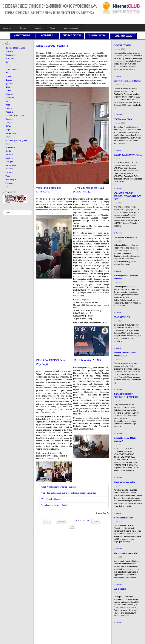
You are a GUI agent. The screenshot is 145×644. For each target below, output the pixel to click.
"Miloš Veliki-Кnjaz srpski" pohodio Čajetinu (58, 487)
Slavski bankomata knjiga (124, 482)
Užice (8, 105)
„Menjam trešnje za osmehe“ (126, 553)
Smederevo (10, 55)
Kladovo (9, 66)
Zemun (8, 187)
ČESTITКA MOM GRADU (123, 119)
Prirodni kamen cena (121, 631)
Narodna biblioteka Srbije (15, 48)
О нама (23, 28)
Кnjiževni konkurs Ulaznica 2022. (127, 81)
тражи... (3, 210)
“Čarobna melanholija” (123, 518)
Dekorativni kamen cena (123, 634)
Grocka (8, 151)
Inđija (8, 130)
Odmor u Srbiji (119, 640)
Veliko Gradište (12, 69)
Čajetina (9, 108)
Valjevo (8, 91)
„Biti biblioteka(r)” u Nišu (88, 360)
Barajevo (9, 158)
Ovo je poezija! (120, 589)
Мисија (38, 28)
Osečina (9, 87)
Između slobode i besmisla (52, 46)
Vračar (8, 176)
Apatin (8, 137)
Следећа (96, 521)
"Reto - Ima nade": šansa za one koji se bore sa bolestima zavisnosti (69, 493)
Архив (53, 28)
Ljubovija (9, 83)
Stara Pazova (11, 133)
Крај (72, 526)
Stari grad (9, 162)
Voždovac (9, 169)
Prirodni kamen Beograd (123, 637)
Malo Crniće (10, 59)
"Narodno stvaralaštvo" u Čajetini (54, 505)
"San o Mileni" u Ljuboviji (51, 499)
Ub (7, 62)
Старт (47, 521)
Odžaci (8, 126)
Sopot (8, 144)
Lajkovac (9, 94)
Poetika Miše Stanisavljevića (125, 237)
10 (88, 520)
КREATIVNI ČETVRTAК (122, 45)
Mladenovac (10, 148)
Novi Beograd (11, 180)
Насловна (6, 28)
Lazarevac (10, 98)
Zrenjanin (9, 123)
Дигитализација (71, 28)
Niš (7, 73)
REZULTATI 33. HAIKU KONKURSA (128, 155)
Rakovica (9, 155)
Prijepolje (9, 112)
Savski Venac (11, 165)
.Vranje (8, 76)
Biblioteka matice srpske (15, 116)
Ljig (7, 101)
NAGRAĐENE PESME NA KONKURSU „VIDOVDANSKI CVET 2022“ (127, 196)
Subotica (9, 119)
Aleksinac (9, 52)
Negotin (8, 80)
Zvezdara (9, 183)
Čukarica (9, 172)
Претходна (62, 521)
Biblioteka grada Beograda (16, 140)
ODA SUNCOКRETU (122, 317)
